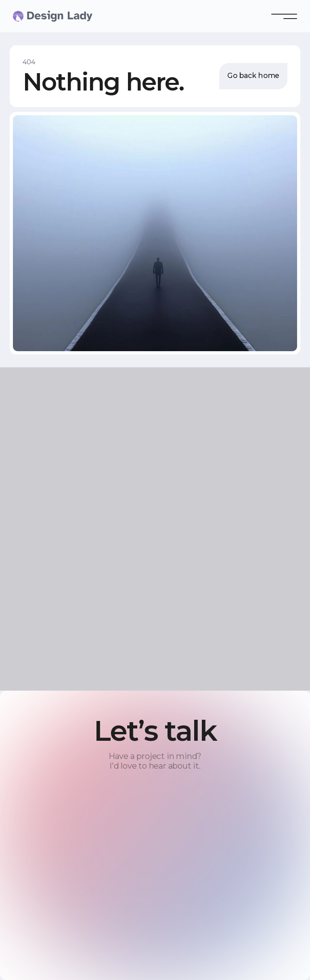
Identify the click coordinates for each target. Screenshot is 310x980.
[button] (284, 16)
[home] (29, 16)
